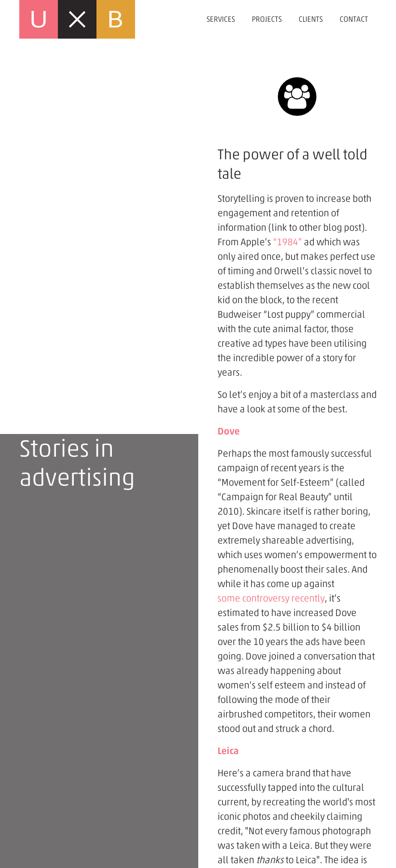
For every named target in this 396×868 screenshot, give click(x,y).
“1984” (287, 242)
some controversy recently (271, 598)
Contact (354, 19)
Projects (267, 19)
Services (221, 19)
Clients (311, 19)
